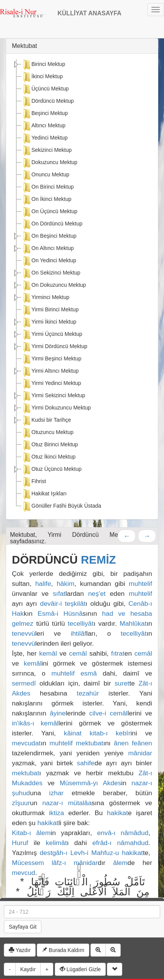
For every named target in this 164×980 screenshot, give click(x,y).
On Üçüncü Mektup (49, 212)
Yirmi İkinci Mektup (49, 322)
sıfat (59, 594)
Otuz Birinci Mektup (50, 445)
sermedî (24, 683)
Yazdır (20, 950)
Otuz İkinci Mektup (48, 457)
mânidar (140, 753)
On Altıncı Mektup (48, 249)
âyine (58, 713)
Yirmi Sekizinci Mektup (53, 396)
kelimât (57, 843)
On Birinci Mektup (48, 187)
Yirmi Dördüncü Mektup (54, 347)
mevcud (24, 873)
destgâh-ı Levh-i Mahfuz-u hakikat (91, 853)
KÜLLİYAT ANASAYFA (89, 13)
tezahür (88, 693)
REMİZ (98, 560)
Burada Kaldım (63, 950)
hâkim (66, 584)
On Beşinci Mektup (49, 237)
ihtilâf (79, 633)
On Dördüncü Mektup (52, 224)
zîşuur (21, 803)
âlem (120, 863)
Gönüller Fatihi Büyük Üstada (61, 506)
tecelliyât (81, 623)
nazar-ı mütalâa (67, 803)
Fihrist (34, 482)
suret (122, 683)
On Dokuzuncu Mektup (54, 286)
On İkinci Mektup (46, 200)
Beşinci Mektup (45, 114)
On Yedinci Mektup (49, 261)
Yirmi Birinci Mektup (50, 310)
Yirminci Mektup (45, 298)
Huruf (20, 843)
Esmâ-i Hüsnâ (60, 613)
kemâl (48, 653)
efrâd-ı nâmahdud (120, 843)
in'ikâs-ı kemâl (35, 723)
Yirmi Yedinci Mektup (51, 384)
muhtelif (140, 584)
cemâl (78, 653)
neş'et (97, 594)
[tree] (82, 286)
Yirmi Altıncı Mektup (50, 372)
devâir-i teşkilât (63, 603)
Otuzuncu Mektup (48, 433)
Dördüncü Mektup (48, 102)
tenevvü (24, 633)
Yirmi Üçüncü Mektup (52, 335)
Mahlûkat (133, 623)
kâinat (73, 733)
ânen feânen (133, 743)
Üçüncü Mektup (45, 89)
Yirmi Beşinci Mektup (51, 359)
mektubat (89, 743)
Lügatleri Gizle (80, 969)
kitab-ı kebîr (110, 733)
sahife (86, 763)
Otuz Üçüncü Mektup (52, 470)
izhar (56, 793)
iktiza (57, 813)
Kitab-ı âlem (31, 833)
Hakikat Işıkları (44, 494)
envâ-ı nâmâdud (123, 833)
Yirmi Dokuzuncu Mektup (56, 408)
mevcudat (26, 743)
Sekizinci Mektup (47, 151)
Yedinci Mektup (44, 138)
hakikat (117, 813)
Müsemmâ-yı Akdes (91, 783)
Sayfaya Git (23, 927)
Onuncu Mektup (45, 175)
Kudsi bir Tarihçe (46, 421)
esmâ (89, 673)
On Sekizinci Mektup (51, 273)
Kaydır (28, 969)
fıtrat (118, 653)
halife (43, 584)
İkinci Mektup (42, 77)
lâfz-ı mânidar (75, 863)
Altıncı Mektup (43, 126)
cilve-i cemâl (108, 713)
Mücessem (28, 863)
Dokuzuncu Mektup (49, 163)
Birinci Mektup (43, 65)
